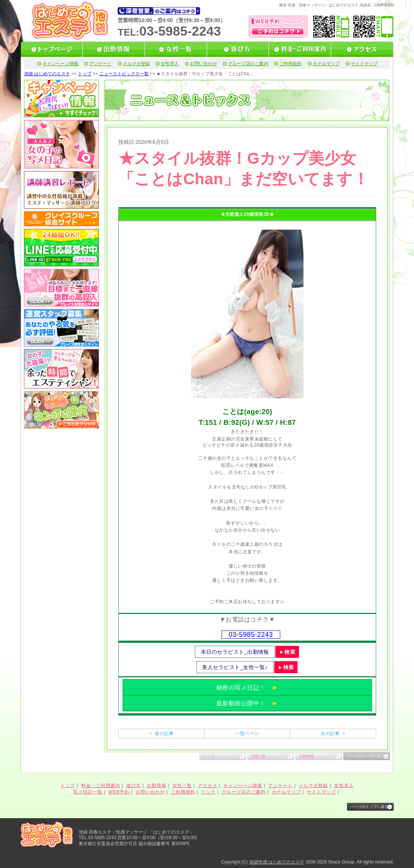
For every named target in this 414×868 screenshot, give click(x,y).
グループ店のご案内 (248, 64)
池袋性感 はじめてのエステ (277, 862)
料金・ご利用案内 (101, 786)
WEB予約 (119, 792)
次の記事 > (333, 734)
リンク (208, 792)
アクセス (208, 786)
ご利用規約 (290, 64)
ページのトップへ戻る (366, 756)
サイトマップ (364, 64)
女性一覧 (259, 756)
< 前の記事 (161, 734)
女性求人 (170, 64)
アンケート (100, 64)
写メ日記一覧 (88, 792)
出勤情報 (306, 756)
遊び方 (134, 786)
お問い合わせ (203, 64)
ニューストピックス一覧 (124, 74)
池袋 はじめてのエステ (47, 74)
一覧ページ (247, 734)
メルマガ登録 (136, 64)
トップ (85, 74)
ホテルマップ (326, 64)
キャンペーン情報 (60, 64)
